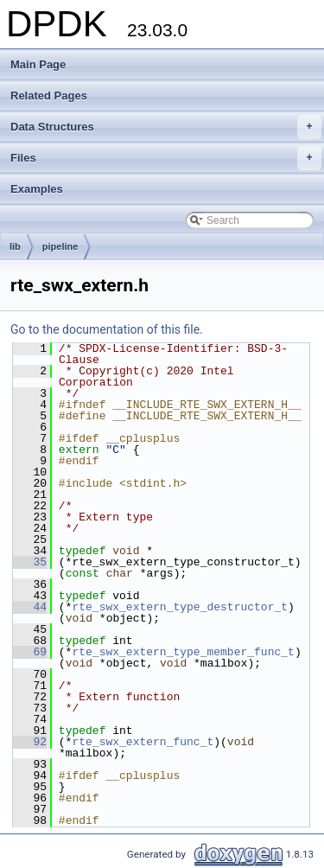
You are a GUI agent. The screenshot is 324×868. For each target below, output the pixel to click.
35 (30, 562)
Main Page (38, 64)
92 (30, 742)
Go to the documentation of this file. (107, 329)
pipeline (60, 246)
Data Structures (166, 127)
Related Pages (49, 96)
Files (166, 158)
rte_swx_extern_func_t (143, 742)
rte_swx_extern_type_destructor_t (180, 607)
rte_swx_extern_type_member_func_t (183, 652)
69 (30, 652)
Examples (37, 189)
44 (30, 607)
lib (15, 246)
